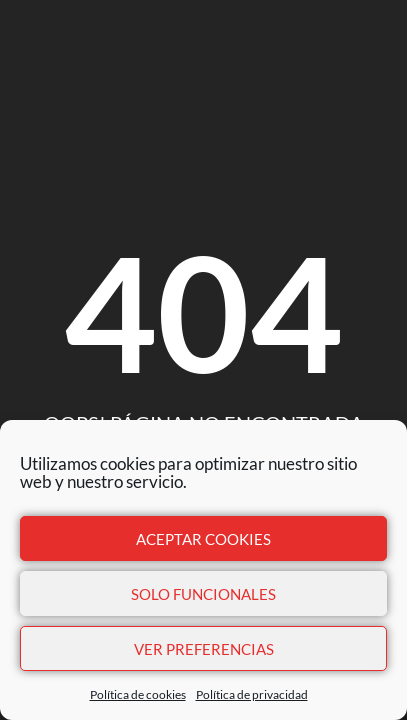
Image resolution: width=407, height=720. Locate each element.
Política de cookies (138, 694)
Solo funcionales (203, 594)
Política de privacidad (252, 694)
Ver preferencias (204, 649)
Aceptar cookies (203, 539)
